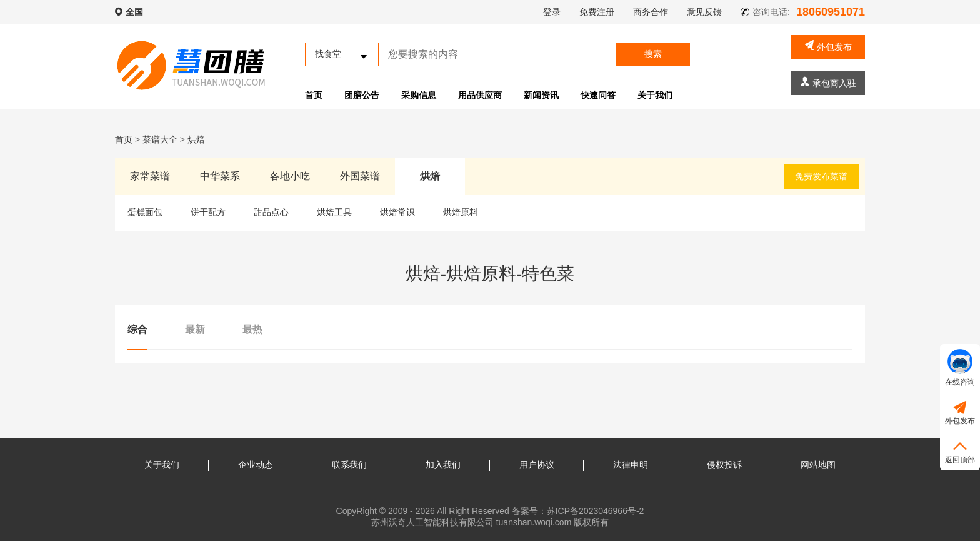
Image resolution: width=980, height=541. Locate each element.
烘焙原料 (461, 212)
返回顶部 (960, 451)
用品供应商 (480, 95)
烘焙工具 (334, 212)
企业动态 (256, 465)
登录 (552, 12)
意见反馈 (704, 12)
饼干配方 (208, 212)
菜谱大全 (160, 139)
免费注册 (597, 12)
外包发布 (828, 46)
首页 (314, 95)
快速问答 (598, 95)
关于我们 (655, 95)
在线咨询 (960, 368)
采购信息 (419, 95)
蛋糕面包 (145, 212)
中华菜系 (220, 176)
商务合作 (651, 12)
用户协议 (537, 465)
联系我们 (349, 465)
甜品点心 (271, 212)
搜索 (653, 54)
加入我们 (443, 465)
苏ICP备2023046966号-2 (596, 511)
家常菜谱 (150, 176)
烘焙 (196, 139)
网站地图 (818, 465)
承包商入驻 (828, 82)
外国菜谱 (360, 176)
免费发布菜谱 (821, 176)
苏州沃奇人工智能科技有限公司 (432, 522)
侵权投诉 (724, 465)
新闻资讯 (541, 95)
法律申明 (631, 465)
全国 (134, 12)
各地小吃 (290, 176)
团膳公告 (362, 95)
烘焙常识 (397, 212)
